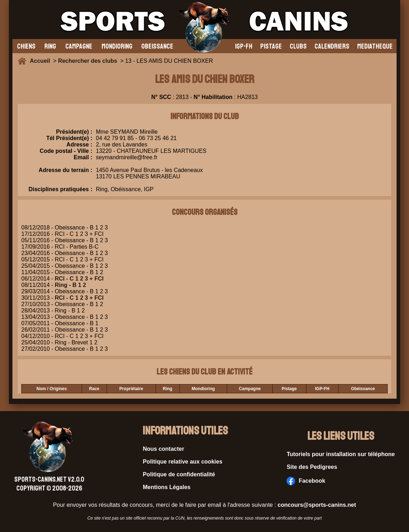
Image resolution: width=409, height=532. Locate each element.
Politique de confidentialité (179, 474)
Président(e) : (74, 132)
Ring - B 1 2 (70, 285)
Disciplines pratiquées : (60, 189)
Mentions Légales (167, 487)
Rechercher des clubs (88, 61)
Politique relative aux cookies (182, 462)
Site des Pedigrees (312, 467)
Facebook (306, 481)
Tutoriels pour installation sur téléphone (341, 454)
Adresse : (79, 145)
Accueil (42, 61)
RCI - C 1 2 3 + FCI (79, 279)
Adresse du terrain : (66, 173)
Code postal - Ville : (66, 151)
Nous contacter (163, 449)
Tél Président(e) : (69, 138)
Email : (83, 157)
